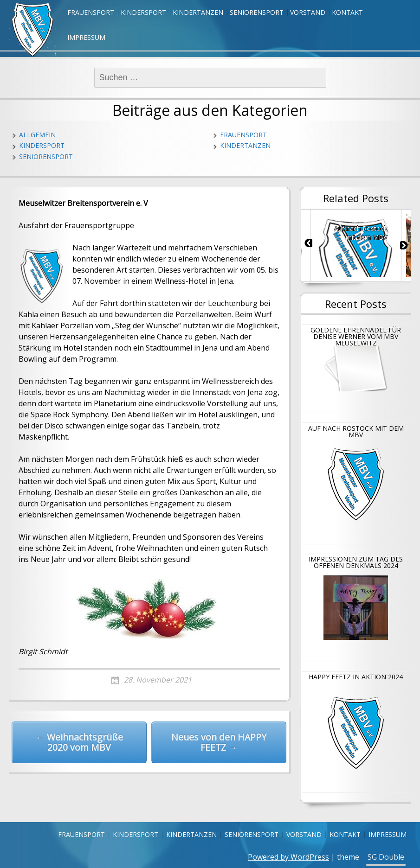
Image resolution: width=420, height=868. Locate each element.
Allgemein (37, 135)
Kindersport (143, 12)
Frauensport (91, 12)
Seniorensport (257, 12)
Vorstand (308, 12)
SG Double (386, 857)
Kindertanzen (198, 12)
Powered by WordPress (288, 857)
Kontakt (347, 12)
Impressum (86, 37)
